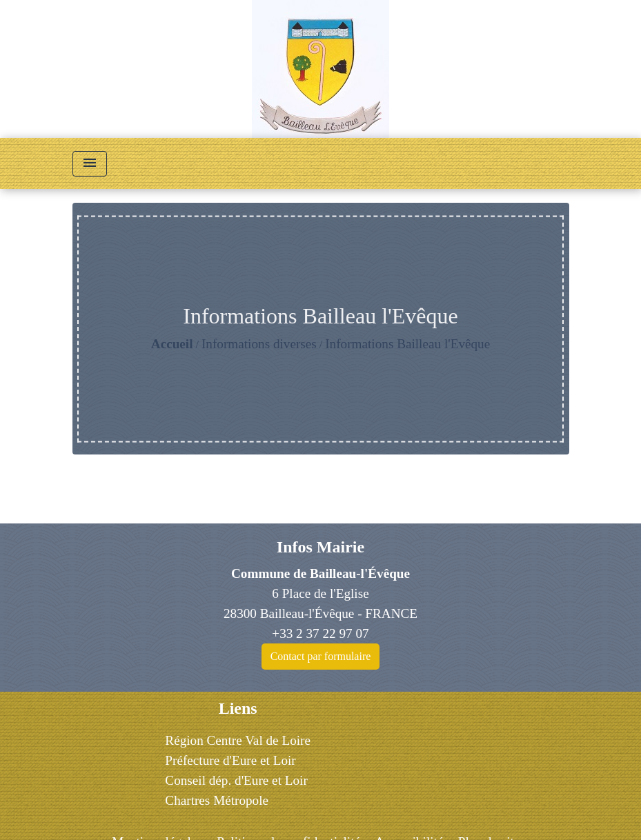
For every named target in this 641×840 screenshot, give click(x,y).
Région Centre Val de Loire (238, 740)
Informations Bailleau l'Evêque (407, 344)
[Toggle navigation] (90, 164)
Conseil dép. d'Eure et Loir (236, 780)
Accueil (172, 344)
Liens (238, 708)
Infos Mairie (320, 547)
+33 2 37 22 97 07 (320, 633)
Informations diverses (259, 344)
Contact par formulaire (321, 656)
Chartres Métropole (217, 800)
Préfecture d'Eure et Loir (230, 760)
